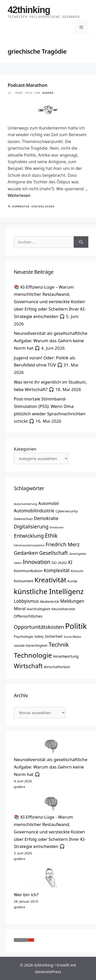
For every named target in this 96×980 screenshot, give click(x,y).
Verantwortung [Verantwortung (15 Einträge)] (66, 656)
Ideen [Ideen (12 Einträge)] (18, 563)
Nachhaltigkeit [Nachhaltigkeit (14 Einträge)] (38, 609)
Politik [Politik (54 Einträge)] (76, 626)
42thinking (29, 10)
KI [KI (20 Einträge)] (70, 562)
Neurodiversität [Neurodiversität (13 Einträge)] (63, 609)
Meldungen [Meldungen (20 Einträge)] (72, 601)
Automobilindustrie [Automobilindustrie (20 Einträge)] (34, 511)
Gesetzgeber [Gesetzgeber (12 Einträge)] (78, 554)
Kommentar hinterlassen (33, 207)
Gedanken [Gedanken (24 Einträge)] (26, 553)
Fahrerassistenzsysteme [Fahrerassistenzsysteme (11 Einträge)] (29, 545)
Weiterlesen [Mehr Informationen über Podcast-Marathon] (19, 195)
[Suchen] (81, 242)
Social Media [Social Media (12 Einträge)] (72, 637)
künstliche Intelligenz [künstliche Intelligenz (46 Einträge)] (49, 591)
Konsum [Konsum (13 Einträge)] (77, 571)
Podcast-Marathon (28, 85)
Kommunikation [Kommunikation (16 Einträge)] (28, 571)
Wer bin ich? (26, 895)
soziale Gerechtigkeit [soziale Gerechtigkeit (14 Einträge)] (31, 645)
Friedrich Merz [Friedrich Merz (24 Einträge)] (63, 544)
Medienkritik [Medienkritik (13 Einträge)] (49, 601)
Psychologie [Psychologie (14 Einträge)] (23, 636)
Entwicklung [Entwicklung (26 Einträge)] (29, 536)
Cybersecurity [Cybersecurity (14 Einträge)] (67, 511)
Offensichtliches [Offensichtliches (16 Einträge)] (28, 616)
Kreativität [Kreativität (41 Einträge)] (51, 580)
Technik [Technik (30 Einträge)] (59, 645)
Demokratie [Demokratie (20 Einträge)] (46, 518)
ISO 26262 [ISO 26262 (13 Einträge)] (59, 563)
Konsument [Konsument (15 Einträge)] (24, 581)
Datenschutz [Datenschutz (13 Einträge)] (23, 519)
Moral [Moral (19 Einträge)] (20, 609)
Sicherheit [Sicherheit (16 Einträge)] (54, 636)
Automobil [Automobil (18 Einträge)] (48, 503)
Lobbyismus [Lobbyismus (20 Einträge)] (26, 601)
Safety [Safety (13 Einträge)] (39, 636)
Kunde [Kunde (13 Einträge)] (72, 581)
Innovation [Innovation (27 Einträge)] (36, 562)
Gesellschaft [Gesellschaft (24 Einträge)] (54, 553)
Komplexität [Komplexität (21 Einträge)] (57, 570)
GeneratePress (48, 972)
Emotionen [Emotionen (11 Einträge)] (57, 527)
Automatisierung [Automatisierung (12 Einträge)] (25, 504)
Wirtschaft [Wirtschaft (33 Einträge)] (28, 666)
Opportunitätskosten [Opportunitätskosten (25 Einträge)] (39, 627)
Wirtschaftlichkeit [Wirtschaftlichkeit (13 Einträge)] (57, 667)
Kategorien (25, 449)
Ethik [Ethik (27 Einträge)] (51, 535)
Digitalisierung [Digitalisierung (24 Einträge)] (31, 527)
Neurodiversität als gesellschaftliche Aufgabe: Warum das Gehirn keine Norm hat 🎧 (51, 341)
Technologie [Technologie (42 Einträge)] (33, 655)
